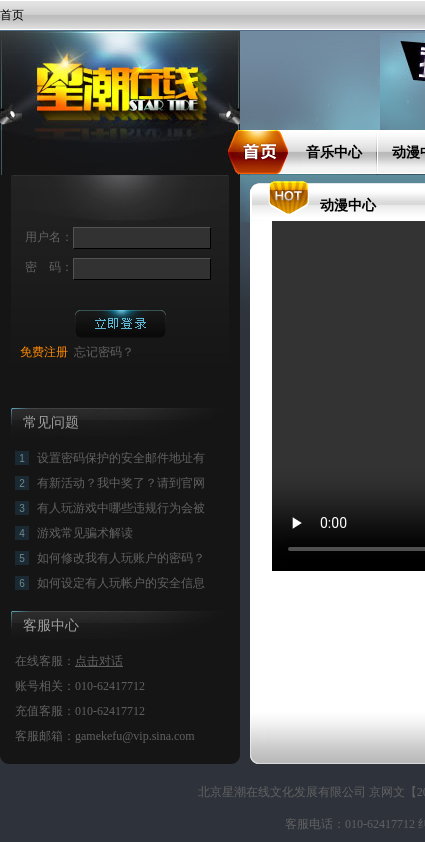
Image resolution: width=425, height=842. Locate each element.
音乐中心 (334, 152)
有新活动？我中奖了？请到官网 (121, 483)
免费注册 (44, 352)
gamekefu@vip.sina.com (135, 736)
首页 (12, 15)
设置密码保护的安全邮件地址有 (121, 458)
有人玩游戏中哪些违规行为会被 (121, 508)
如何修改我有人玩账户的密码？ (121, 558)
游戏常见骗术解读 (85, 533)
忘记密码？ (104, 352)
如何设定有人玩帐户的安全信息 (121, 583)
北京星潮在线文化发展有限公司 (283, 792)
